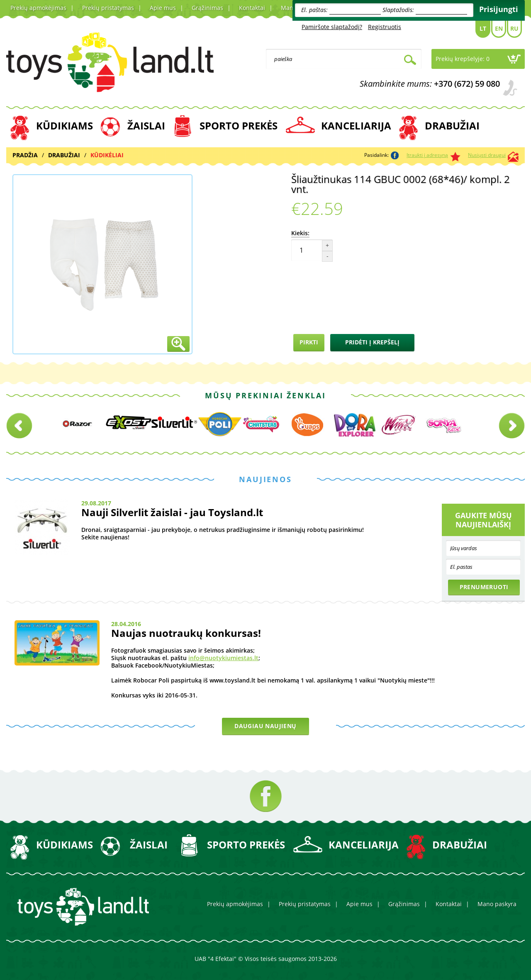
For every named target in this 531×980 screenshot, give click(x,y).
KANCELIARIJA (356, 126)
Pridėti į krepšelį (372, 342)
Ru (514, 28)
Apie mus (163, 8)
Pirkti (309, 342)
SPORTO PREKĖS (239, 126)
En (499, 28)
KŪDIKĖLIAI (107, 155)
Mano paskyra (497, 904)
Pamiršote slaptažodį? (332, 27)
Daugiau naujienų (265, 726)
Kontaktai (252, 8)
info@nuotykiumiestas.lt (223, 658)
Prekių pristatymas (108, 8)
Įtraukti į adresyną (427, 155)
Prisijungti (499, 9)
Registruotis (385, 27)
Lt (483, 28)
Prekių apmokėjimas (38, 8)
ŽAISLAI (146, 126)
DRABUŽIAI (452, 126)
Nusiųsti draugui (487, 155)
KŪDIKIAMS (65, 126)
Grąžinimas (207, 8)
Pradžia (25, 155)
